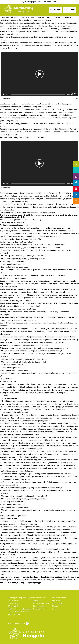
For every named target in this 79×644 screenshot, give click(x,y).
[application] (39, 74)
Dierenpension (39, 606)
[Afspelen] (4, 94)
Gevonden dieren (40, 609)
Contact (55, 609)
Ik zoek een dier (39, 598)
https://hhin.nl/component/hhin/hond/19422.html (36, 213)
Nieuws (55, 606)
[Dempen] (72, 94)
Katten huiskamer (59, 598)
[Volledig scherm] (75, 94)
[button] (39, 74)
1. (6, 98)
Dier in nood (57, 600)
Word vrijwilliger (58, 603)
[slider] (38, 94)
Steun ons (37, 600)
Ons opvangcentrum (41, 603)
